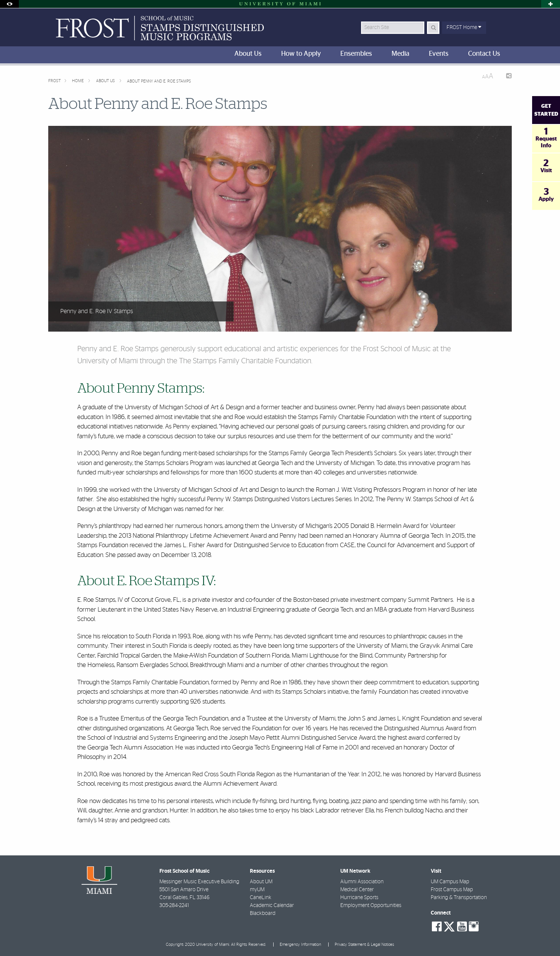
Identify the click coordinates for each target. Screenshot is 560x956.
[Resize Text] (488, 76)
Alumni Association (362, 882)
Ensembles (356, 54)
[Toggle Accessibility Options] (9, 4)
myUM (257, 890)
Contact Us (484, 54)
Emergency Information (300, 945)
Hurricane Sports (359, 898)
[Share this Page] (506, 77)
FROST (54, 81)
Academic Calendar (272, 906)
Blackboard (263, 913)
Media (400, 54)
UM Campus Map (450, 882)
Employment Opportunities (371, 906)
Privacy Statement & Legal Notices (364, 945)
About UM (261, 882)
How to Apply (301, 54)
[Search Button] (433, 28)
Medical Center (357, 890)
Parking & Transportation (459, 898)
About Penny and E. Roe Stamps (159, 81)
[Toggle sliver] (551, 4)
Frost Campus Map (452, 890)
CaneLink (261, 898)
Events (439, 54)
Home (78, 81)
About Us (248, 54)
